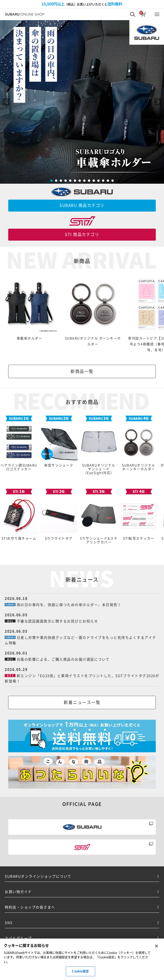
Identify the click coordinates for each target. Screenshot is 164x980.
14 (113, 181)
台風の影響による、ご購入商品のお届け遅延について (63, 659)
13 (108, 181)
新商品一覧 (82, 371)
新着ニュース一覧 (82, 702)
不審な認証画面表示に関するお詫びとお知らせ (57, 621)
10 (94, 181)
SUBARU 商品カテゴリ (82, 205)
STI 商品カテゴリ (82, 234)
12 (103, 181)
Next (158, 102)
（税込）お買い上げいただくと (82, 4)
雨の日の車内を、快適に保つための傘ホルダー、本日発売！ (69, 605)
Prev (6, 102)
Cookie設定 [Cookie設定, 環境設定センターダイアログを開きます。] (80, 971)
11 (98, 181)
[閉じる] (156, 946)
